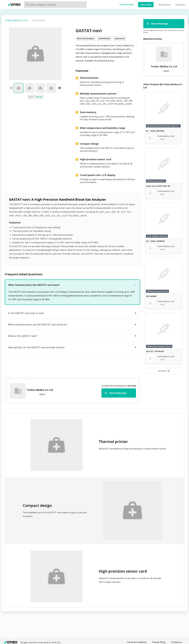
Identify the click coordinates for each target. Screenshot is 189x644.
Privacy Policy (159, 642)
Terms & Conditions (137, 642)
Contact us (176, 642)
